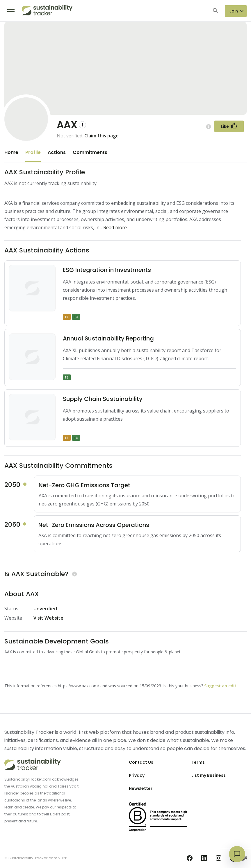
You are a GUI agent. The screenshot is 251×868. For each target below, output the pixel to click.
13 (76, 317)
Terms (198, 762)
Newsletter (141, 788)
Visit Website (48, 618)
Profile (33, 152)
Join (234, 11)
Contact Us (141, 762)
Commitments (90, 152)
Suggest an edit (220, 686)
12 (67, 317)
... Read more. (114, 227)
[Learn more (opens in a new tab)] (74, 574)
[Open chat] (237, 854)
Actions (57, 152)
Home (11, 152)
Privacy (137, 775)
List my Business (209, 775)
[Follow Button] (229, 126)
